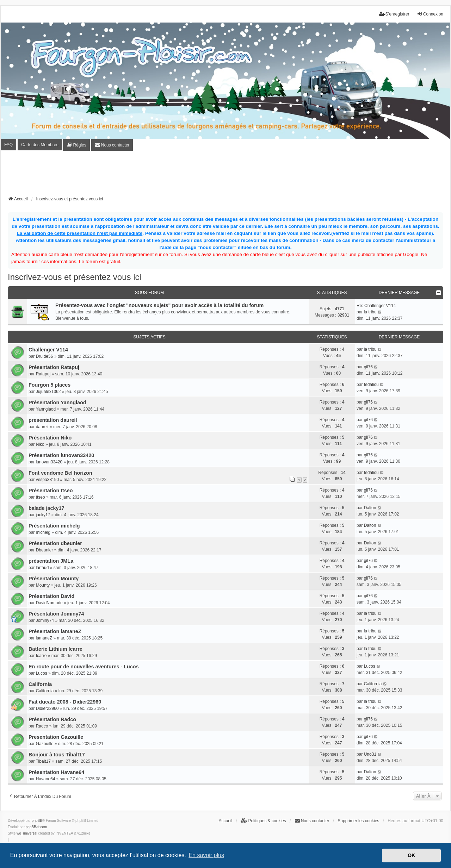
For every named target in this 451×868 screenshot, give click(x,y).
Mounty (43, 585)
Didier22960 (47, 708)
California (40, 684)
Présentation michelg (54, 526)
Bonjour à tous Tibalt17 (57, 755)
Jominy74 (45, 620)
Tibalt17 (43, 761)
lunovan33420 (49, 462)
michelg (43, 532)
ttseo (41, 497)
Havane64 (46, 779)
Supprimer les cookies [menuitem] (358, 821)
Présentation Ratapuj (54, 367)
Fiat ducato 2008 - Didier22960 (65, 702)
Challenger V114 (48, 350)
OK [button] (412, 855)
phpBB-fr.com (36, 827)
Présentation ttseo (51, 491)
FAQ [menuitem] (8, 145)
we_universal (27, 833)
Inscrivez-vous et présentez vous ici (75, 277)
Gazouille (45, 744)
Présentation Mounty (54, 579)
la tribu (370, 312)
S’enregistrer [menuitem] (394, 14)
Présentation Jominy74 (56, 614)
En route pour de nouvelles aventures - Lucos (84, 667)
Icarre (41, 656)
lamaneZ (44, 638)
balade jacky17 (47, 508)
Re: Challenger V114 (376, 306)
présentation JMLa (51, 561)
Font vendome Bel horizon (60, 473)
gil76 (368, 367)
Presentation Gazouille (56, 737)
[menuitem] (76, 145)
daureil (42, 427)
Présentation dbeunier (55, 543)
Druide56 (45, 356)
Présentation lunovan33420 (61, 455)
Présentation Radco (52, 719)
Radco (42, 726)
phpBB (37, 821)
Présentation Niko (50, 438)
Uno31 (370, 754)
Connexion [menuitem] (430, 14)
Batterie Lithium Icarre (55, 649)
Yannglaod (46, 409)
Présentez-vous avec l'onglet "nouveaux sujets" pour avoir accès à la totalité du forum (159, 305)
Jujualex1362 (48, 392)
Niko (40, 444)
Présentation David (51, 596)
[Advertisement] (225, 175)
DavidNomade (49, 603)
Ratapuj (43, 374)
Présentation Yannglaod (57, 402)
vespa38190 (47, 480)
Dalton (370, 508)
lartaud (42, 568)
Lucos (42, 673)
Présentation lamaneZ (55, 631)
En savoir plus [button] (206, 855)
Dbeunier (45, 550)
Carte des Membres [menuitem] (40, 145)
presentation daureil (53, 420)
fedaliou (371, 385)
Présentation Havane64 (56, 772)
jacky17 (43, 515)
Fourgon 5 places (50, 385)
